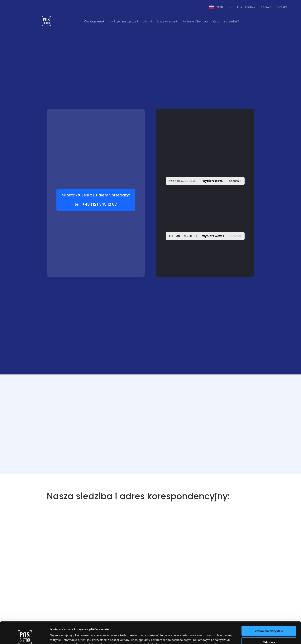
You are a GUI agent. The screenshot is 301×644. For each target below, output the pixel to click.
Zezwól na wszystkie (269, 610)
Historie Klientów (195, 21)
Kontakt (281, 7)
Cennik (148, 21)
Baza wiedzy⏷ (167, 21)
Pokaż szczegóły (205, 636)
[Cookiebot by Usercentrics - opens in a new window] (25, 637)
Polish (216, 7)
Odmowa (269, 622)
